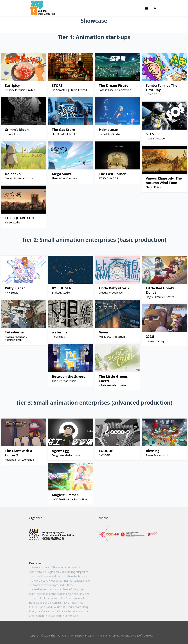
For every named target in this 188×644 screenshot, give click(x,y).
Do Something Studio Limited (69, 90)
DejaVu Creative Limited (160, 297)
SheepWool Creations (65, 178)
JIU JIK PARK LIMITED (65, 134)
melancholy (59, 337)
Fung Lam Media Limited (67, 455)
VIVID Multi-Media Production (69, 499)
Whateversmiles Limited (113, 385)
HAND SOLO (153, 94)
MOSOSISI (105, 455)
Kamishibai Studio (109, 134)
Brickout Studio (61, 293)
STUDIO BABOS (108, 178)
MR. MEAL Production (112, 337)
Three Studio (12, 222)
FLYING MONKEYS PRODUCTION (16, 338)
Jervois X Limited (15, 134)
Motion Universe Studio (19, 178)
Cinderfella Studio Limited (20, 90)
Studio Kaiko (153, 187)
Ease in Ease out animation (115, 90)
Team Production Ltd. (159, 455)
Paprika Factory (155, 341)
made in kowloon (156, 138)
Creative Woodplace (111, 293)
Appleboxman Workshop (19, 460)
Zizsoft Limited (143, 635)
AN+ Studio (12, 293)
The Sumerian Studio (64, 381)
